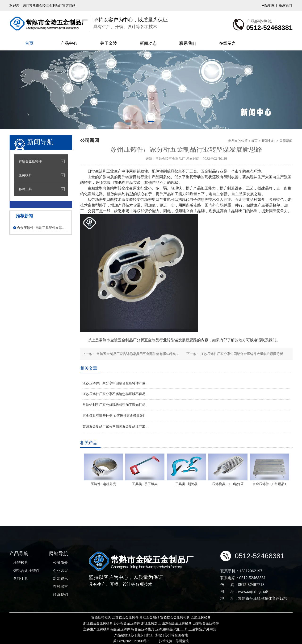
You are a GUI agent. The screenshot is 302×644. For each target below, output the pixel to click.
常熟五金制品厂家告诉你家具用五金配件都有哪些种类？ (137, 354)
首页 (29, 43)
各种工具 (25, 189)
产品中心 (69, 43)
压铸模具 (25, 175)
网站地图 (268, 5)
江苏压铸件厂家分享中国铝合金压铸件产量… (116, 383)
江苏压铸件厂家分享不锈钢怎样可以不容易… (116, 394)
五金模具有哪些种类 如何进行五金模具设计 (114, 416)
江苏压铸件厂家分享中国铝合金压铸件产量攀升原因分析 (241, 354)
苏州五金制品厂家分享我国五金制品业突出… (116, 426)
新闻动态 (148, 43)
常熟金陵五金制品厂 (170, 159)
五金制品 (152, 340)
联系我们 (285, 5)
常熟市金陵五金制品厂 (118, 340)
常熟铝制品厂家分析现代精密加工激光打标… (116, 405)
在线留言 (227, 43)
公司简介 (60, 592)
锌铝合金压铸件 (30, 161)
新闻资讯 (60, 608)
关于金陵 (109, 43)
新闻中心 (268, 141)
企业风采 (60, 600)
